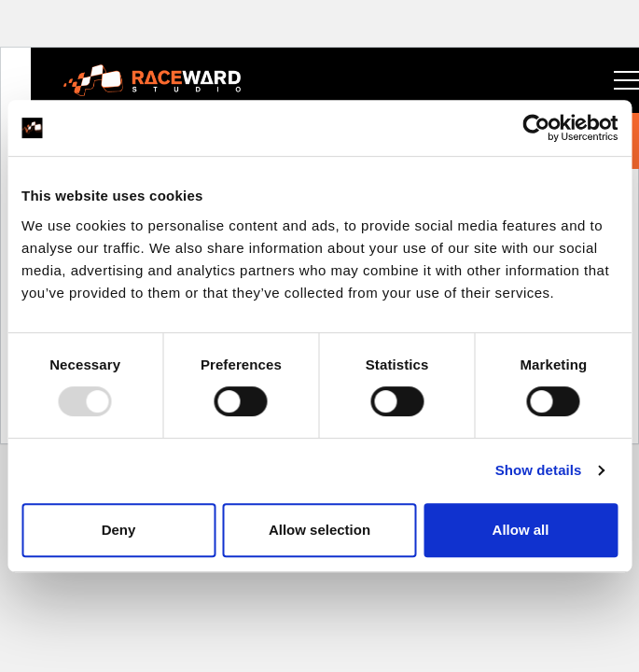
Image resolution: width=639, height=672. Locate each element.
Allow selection (319, 530)
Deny (119, 530)
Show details (539, 470)
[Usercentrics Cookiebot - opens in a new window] (536, 128)
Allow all (521, 530)
